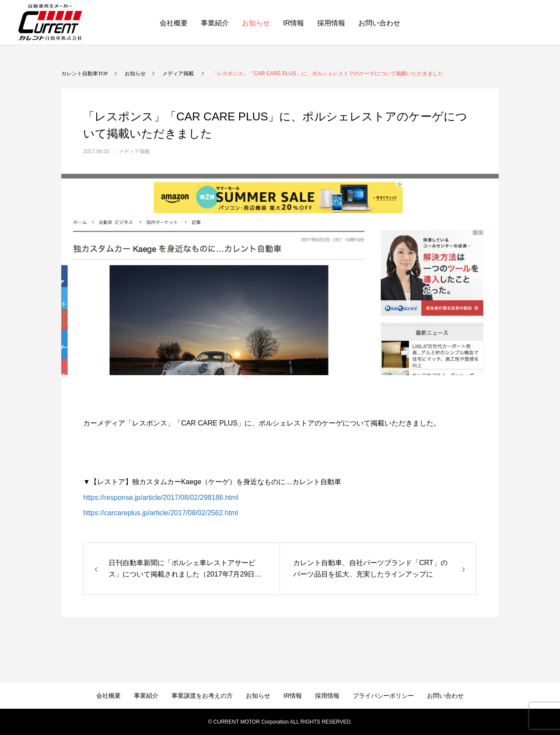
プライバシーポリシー (383, 696)
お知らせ (256, 23)
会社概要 (174, 23)
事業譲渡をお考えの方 (202, 696)
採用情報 (331, 23)
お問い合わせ (379, 23)
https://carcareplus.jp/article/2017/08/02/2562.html (161, 513)
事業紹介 (215, 23)
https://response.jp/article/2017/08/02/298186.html (161, 498)
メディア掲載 (134, 151)
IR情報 (294, 23)
